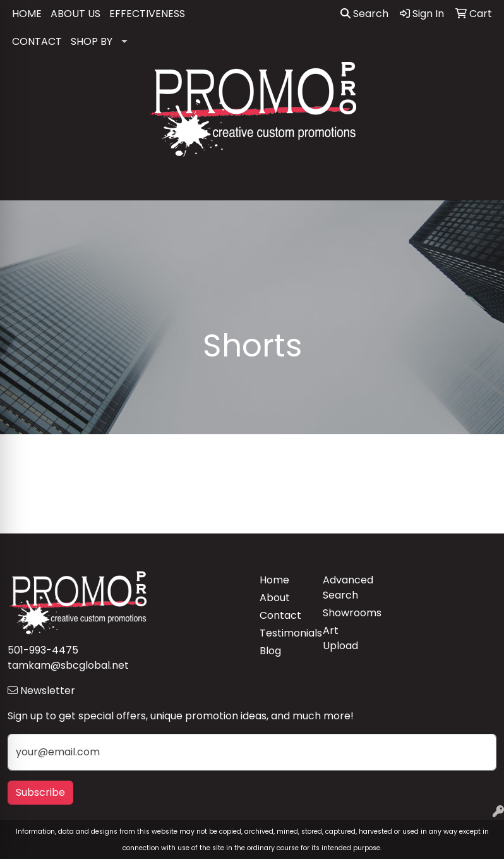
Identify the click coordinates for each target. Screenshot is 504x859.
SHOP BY (92, 41)
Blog (270, 651)
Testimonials (284, 633)
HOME (27, 14)
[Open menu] (479, 182)
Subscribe (40, 792)
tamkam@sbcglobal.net (68, 665)
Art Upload (340, 638)
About (275, 598)
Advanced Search (347, 588)
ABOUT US (75, 14)
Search (364, 14)
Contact (280, 615)
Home (274, 580)
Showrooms (347, 613)
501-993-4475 (43, 650)
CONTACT (37, 41)
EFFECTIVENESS (147, 14)
